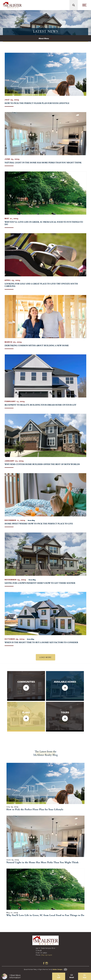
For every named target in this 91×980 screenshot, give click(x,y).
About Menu (44, 38)
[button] (26, 976)
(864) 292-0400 (47, 955)
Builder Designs (58, 969)
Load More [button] (45, 657)
